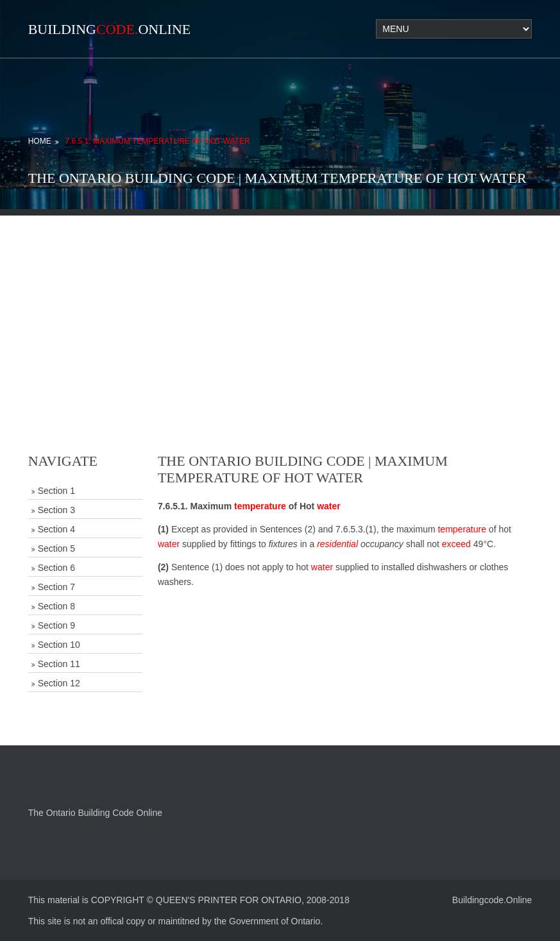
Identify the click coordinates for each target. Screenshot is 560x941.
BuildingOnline (110, 29)
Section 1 (56, 491)
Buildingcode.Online (492, 900)
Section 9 (56, 625)
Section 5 (56, 548)
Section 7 (56, 587)
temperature (260, 506)
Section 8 (56, 606)
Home (40, 141)
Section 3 (56, 510)
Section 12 (59, 683)
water (329, 506)
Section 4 (56, 529)
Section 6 (56, 568)
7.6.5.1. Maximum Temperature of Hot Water (158, 141)
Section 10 (59, 645)
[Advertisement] (280, 305)
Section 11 (59, 664)
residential (337, 544)
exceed (456, 544)
